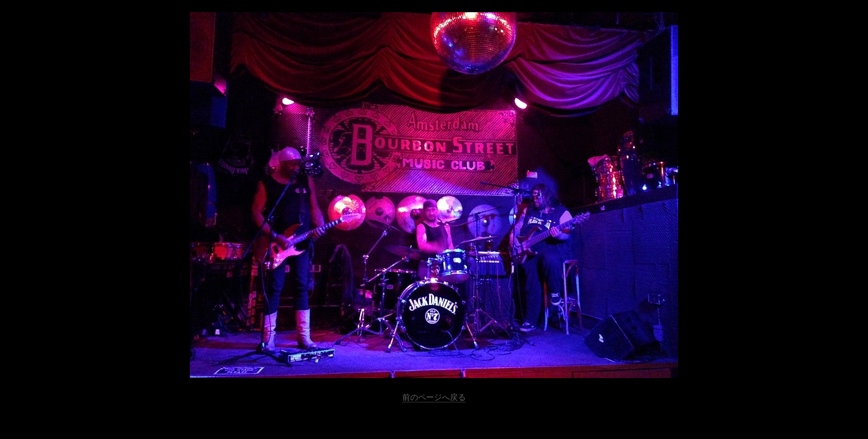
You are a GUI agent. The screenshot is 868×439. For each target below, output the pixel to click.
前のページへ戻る (434, 397)
